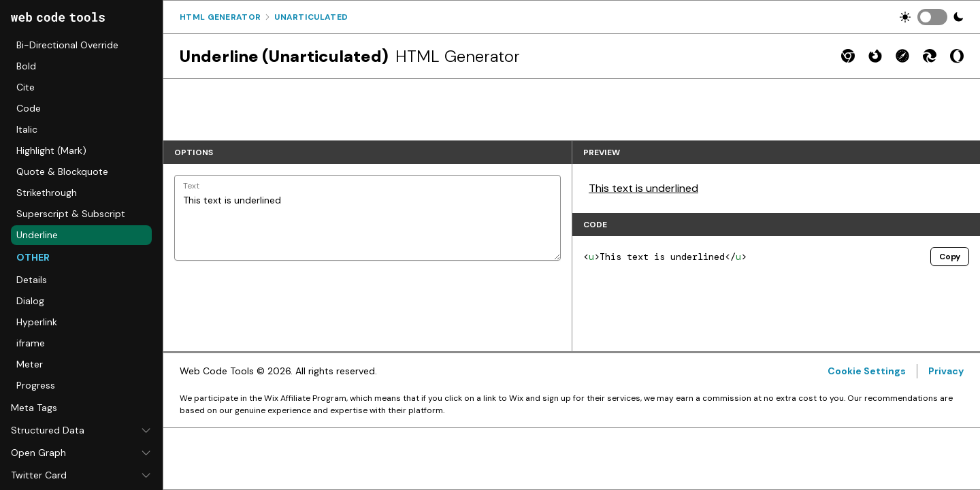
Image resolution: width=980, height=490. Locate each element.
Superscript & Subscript (71, 214)
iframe (31, 343)
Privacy (946, 371)
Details (32, 280)
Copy (950, 257)
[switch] (932, 17)
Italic (27, 129)
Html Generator (220, 17)
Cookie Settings (867, 371)
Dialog (30, 301)
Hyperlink (37, 322)
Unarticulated (311, 17)
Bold (26, 66)
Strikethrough (47, 193)
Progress (36, 385)
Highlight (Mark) (51, 150)
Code (29, 108)
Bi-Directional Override (67, 45)
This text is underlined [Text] (367, 218)
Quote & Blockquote (62, 171)
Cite (26, 87)
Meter (30, 364)
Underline (37, 235)
